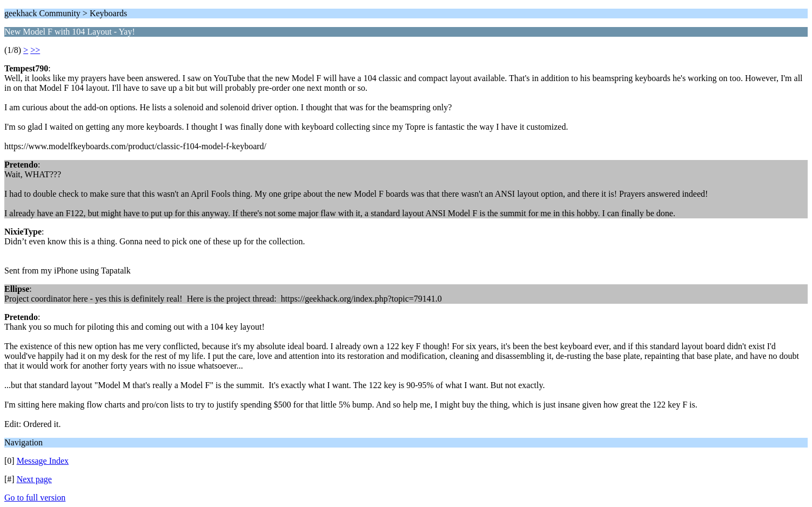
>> (35, 50)
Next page (34, 479)
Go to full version (35, 498)
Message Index (43, 461)
